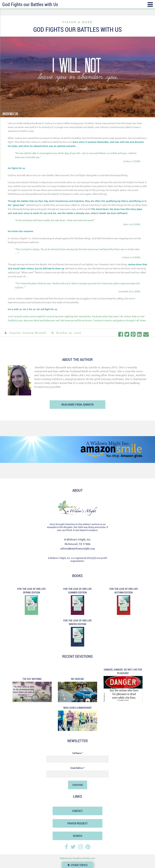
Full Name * (77, 753)
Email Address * (78, 768)
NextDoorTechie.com (84, 858)
